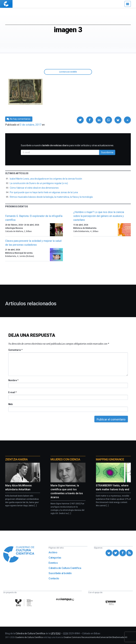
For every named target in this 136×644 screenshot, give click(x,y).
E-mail (12, 392)
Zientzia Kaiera (16, 459)
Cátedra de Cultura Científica (65, 568)
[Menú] (128, 4)
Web (11, 404)
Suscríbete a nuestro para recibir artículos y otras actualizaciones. (67, 145)
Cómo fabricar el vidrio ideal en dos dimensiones (34, 188)
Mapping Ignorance (110, 459)
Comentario (15, 350)
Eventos (53, 563)
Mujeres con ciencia (65, 459)
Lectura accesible (68, 72)
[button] (80, 120)
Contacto (54, 578)
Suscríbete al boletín (60, 573)
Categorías (55, 558)
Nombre (13, 380)
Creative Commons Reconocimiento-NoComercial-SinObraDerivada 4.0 (95, 637)
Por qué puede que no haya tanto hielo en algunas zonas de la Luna (44, 192)
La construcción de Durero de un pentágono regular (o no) (39, 183)
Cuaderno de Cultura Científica (29, 637)
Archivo (53, 552)
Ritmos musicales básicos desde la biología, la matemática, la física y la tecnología (51, 197)
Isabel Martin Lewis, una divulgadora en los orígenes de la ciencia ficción (46, 179)
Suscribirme (107, 152)
